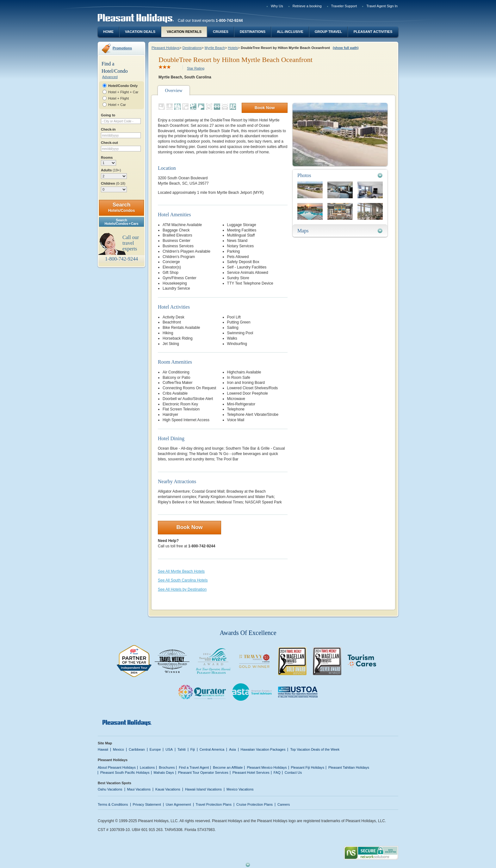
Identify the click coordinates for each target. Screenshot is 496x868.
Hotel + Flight (118, 98)
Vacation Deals (140, 32)
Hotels (233, 48)
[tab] (340, 175)
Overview (174, 91)
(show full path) (346, 48)
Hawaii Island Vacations (203, 789)
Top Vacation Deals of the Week (315, 749)
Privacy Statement (147, 804)
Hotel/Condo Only (123, 86)
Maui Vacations (139, 789)
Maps (303, 231)
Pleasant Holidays (165, 48)
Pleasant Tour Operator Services (203, 773)
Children (113, 183)
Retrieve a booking (307, 6)
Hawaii (103, 749)
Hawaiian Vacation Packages (263, 749)
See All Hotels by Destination (182, 589)
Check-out (109, 143)
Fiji (193, 749)
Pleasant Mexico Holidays (267, 767)
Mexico (118, 749)
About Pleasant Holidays (117, 767)
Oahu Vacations (110, 789)
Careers (284, 804)
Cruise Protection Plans (254, 804)
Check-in (108, 129)
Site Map (105, 743)
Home (108, 32)
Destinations (253, 32)
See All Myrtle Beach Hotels (181, 571)
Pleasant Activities (373, 32)
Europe (155, 749)
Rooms (107, 157)
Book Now (265, 108)
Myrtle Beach (215, 48)
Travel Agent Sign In (382, 6)
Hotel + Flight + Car (123, 92)
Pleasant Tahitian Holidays (349, 767)
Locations (147, 767)
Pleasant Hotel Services (251, 773)
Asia (232, 749)
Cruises (221, 32)
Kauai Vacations (168, 789)
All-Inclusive (290, 32)
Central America (212, 749)
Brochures (167, 767)
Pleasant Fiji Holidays (308, 767)
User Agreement (178, 804)
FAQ (277, 773)
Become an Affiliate (228, 767)
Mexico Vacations (240, 789)
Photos (304, 175)
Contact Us (293, 773)
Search (122, 207)
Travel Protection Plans (214, 804)
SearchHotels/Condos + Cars (122, 222)
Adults (111, 170)
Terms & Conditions (113, 804)
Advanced (110, 77)
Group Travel (328, 32)
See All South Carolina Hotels (183, 580)
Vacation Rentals (184, 32)
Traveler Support (344, 6)
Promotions (122, 48)
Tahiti (182, 749)
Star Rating (196, 68)
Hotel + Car (117, 105)
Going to (108, 115)
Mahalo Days (164, 773)
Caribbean (137, 749)
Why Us (277, 6)
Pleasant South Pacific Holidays (125, 773)
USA (169, 749)
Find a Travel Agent (194, 767)
